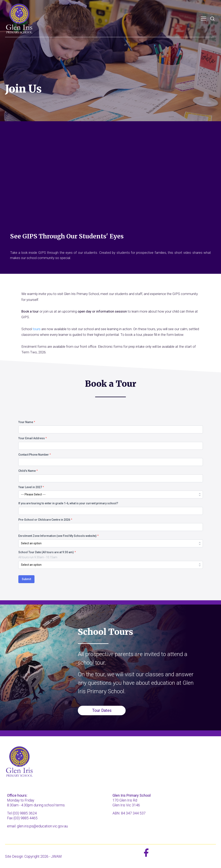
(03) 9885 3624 (25, 813)
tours (37, 329)
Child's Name (28, 471)
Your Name (27, 422)
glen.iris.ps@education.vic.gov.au (42, 826)
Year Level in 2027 (31, 487)
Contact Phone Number (35, 455)
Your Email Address (33, 438)
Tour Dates (102, 710)
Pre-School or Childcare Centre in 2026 (45, 520)
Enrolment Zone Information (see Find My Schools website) (58, 536)
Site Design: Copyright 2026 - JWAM (33, 856)
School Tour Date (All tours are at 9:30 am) (47, 552)
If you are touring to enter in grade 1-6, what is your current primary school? (68, 503)
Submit (26, 579)
